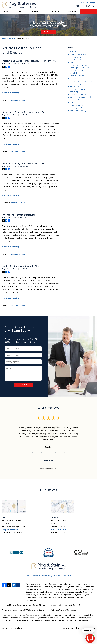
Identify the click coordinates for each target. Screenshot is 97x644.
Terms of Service (66, 610)
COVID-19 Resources (78, 54)
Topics (70, 47)
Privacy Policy (47, 576)
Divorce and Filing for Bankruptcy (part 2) (23, 112)
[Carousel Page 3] (42, 453)
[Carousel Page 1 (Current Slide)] (32, 453)
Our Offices (49, 490)
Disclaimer (36, 576)
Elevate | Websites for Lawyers (79, 628)
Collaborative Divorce (78, 65)
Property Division (77, 105)
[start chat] (90, 638)
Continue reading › (11, 93)
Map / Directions (10, 529)
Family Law (74, 86)
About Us (20, 12)
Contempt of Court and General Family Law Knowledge (79, 70)
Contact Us (89, 12)
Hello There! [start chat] (88, 631)
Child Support (75, 60)
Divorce (73, 78)
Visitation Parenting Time (80, 110)
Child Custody (75, 57)
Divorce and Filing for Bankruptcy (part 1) (23, 163)
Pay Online (72, 12)
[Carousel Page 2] (37, 453)
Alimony (73, 52)
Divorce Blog (12, 39)
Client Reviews (48, 408)
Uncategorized (76, 108)
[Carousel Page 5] (51, 453)
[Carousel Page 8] (65, 453)
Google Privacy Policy (47, 610)
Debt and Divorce (18, 100)
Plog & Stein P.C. (24, 628)
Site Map (57, 576)
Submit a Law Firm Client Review (49, 469)
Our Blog (73, 102)
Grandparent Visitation (79, 94)
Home (6, 12)
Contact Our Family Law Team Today (19, 329)
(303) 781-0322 (85, 6)
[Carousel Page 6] (55, 453)
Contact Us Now (23, 385)
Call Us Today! (88, 3)
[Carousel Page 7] (60, 453)
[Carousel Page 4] (46, 453)
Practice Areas (54, 12)
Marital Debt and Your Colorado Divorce (22, 266)
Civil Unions (75, 62)
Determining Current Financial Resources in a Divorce (29, 61)
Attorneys (36, 12)
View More (48, 460)
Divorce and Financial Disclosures (19, 215)
